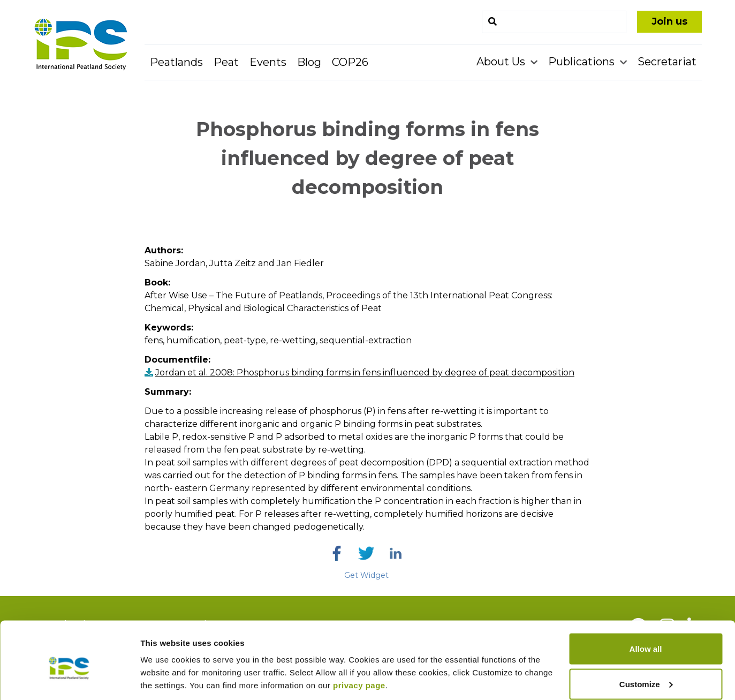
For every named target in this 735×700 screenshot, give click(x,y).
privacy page (359, 638)
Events (268, 62)
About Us (502, 62)
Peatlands (176, 62)
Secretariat (667, 62)
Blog (309, 62)
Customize (646, 637)
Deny (646, 671)
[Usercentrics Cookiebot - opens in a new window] (69, 679)
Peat (226, 62)
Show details (165, 667)
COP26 (350, 62)
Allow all (646, 601)
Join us (669, 21)
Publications (583, 62)
